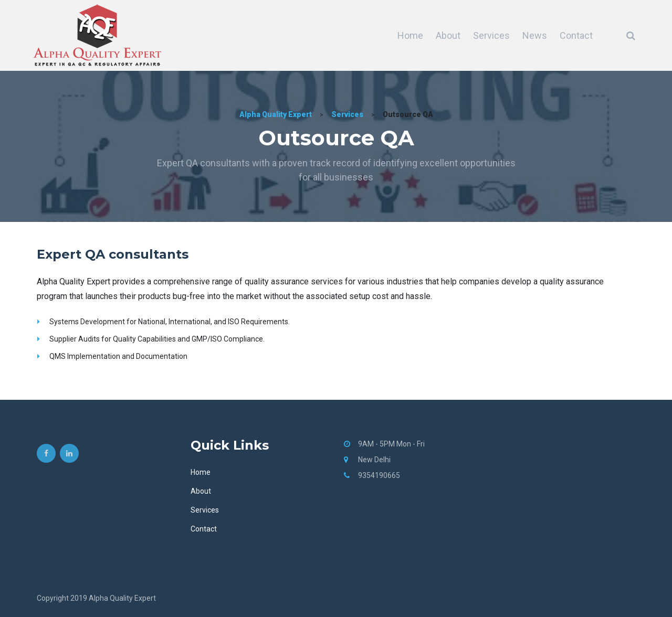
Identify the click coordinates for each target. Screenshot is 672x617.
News (535, 35)
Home (410, 35)
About (448, 35)
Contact (576, 35)
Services (491, 35)
